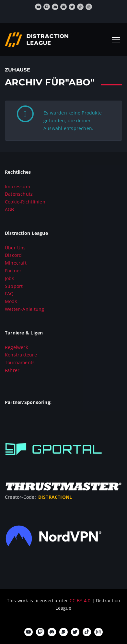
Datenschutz (19, 194)
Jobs (10, 278)
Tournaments (20, 362)
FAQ (9, 294)
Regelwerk (16, 347)
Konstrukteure (21, 355)
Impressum (17, 186)
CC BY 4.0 (81, 600)
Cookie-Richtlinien (25, 202)
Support (14, 286)
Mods (11, 301)
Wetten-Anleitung (24, 309)
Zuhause (17, 70)
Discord (13, 255)
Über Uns (15, 248)
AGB (10, 209)
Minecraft (16, 263)
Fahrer (12, 370)
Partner (13, 271)
